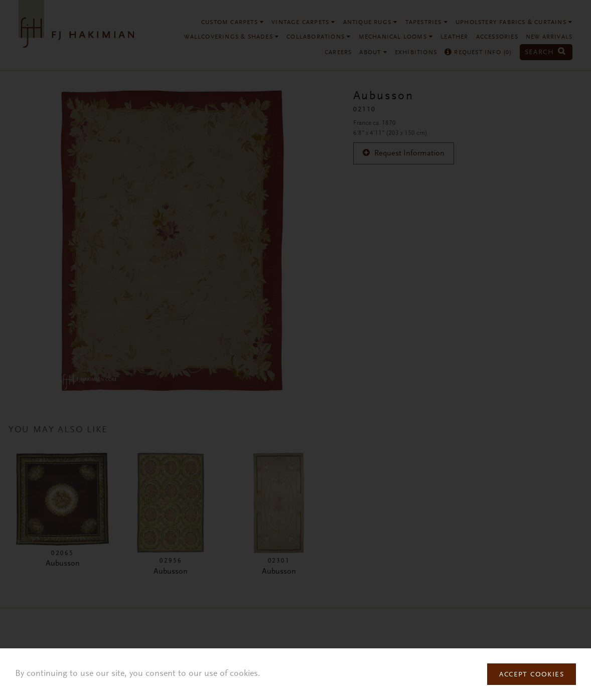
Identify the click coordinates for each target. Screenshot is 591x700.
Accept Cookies (532, 675)
